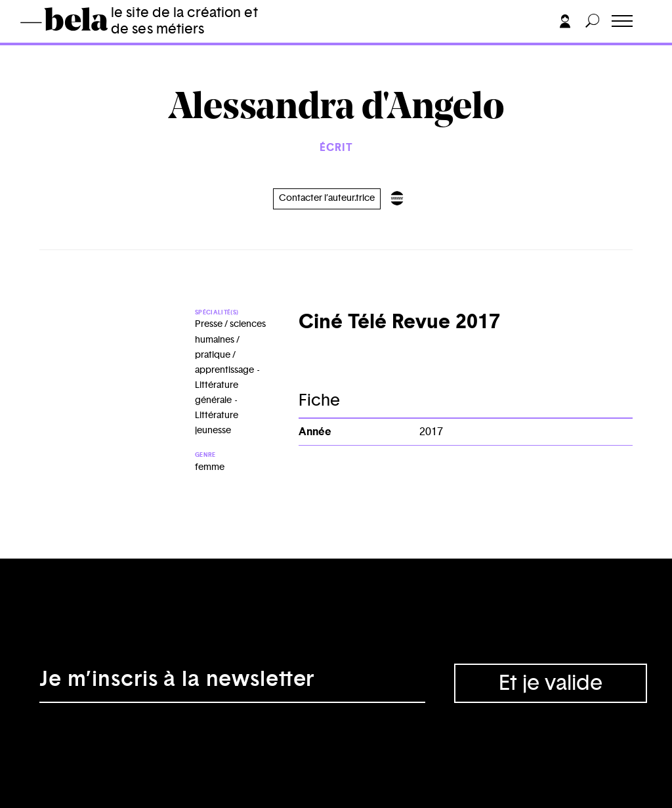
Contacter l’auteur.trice (327, 198)
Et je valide (551, 683)
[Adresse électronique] (232, 683)
